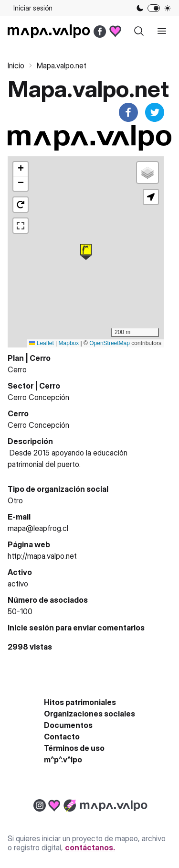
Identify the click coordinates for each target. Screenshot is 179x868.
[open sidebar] (162, 31)
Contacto (62, 737)
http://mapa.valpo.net (42, 556)
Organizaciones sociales (89, 714)
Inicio (16, 65)
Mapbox (69, 343)
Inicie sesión (31, 628)
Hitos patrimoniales (80, 702)
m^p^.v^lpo (63, 759)
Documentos (68, 725)
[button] (86, 252)
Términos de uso (74, 748)
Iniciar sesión (33, 8)
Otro (15, 500)
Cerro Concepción (38, 397)
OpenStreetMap (110, 343)
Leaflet (41, 343)
